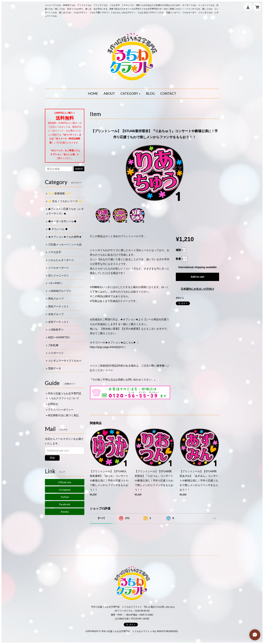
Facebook (65, 504)
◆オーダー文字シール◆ (62, 221)
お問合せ (53, 404)
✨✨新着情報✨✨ (60, 193)
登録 (52, 458)
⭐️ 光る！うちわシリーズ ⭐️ (65, 201)
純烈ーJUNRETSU (59, 337)
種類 (178, 250)
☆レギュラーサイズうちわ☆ (65, 361)
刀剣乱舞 (53, 345)
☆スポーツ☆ (56, 353)
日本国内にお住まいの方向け (197, 289)
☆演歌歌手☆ (56, 330)
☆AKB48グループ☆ (60, 291)
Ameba (65, 512)
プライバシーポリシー (61, 410)
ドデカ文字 (55, 252)
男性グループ (56, 299)
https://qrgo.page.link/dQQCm (107, 347)
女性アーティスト (58, 322)
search (79, 169)
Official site (65, 482)
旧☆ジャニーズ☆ (58, 275)
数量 (178, 259)
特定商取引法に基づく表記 (63, 415)
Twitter (65, 497)
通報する (180, 298)
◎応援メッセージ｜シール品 (65, 244)
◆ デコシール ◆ (58, 229)
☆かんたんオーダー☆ (61, 260)
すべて (101, 518)
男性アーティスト (58, 306)
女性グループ (56, 314)
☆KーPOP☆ (55, 283)
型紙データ (55, 368)
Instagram (65, 490)
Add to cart (197, 277)
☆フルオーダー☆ (58, 268)
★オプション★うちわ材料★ (65, 237)
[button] (131, 94)
